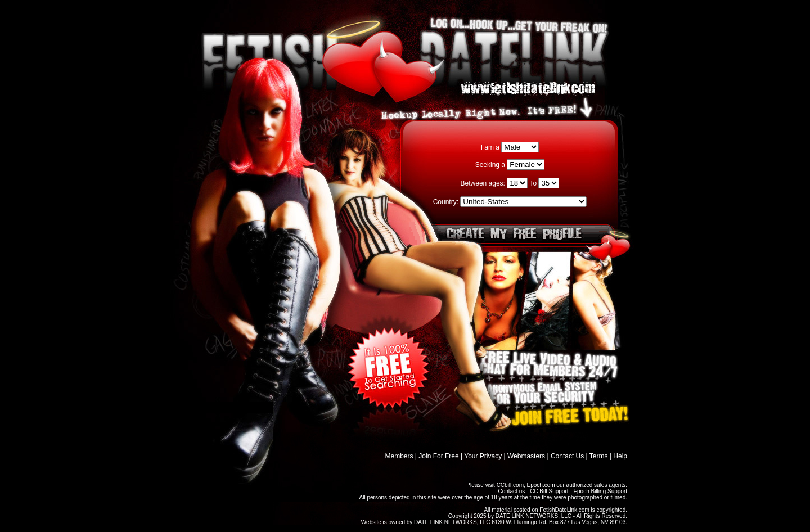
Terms (599, 456)
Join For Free (438, 456)
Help (620, 456)
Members (399, 456)
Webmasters (526, 456)
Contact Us (567, 456)
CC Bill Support (549, 491)
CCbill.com (510, 485)
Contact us (511, 491)
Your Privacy (483, 456)
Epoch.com (541, 485)
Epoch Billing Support (600, 491)
